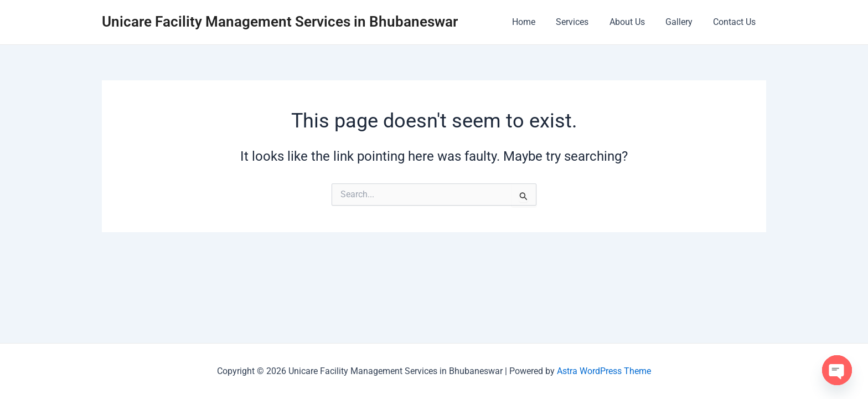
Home (537, 22)
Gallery (683, 22)
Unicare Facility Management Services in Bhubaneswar (280, 22)
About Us (634, 22)
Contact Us (736, 22)
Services (583, 22)
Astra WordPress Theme (604, 371)
